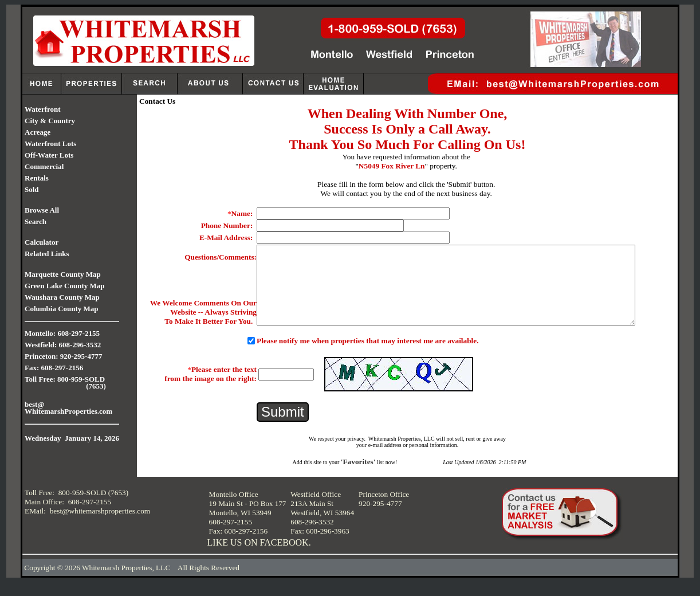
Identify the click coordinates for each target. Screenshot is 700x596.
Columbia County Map (62, 309)
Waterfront (43, 109)
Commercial (44, 166)
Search (36, 221)
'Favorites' (358, 475)
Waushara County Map (62, 297)
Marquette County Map (63, 274)
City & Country (50, 121)
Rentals (37, 178)
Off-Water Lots (49, 155)
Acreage (38, 132)
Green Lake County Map (65, 286)
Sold (32, 189)
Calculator (42, 242)
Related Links (47, 254)
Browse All (42, 210)
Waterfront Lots (50, 144)
